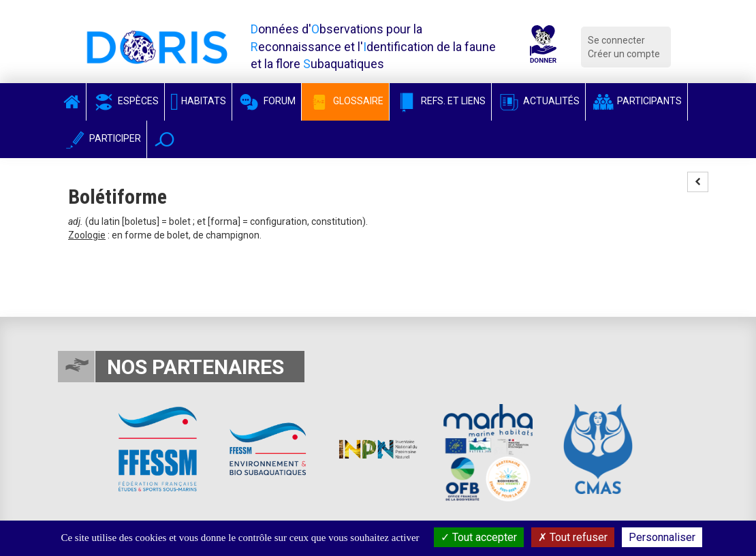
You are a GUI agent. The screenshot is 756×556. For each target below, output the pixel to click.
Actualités (538, 101)
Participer (102, 138)
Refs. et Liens (440, 101)
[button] (164, 139)
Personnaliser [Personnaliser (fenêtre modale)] (662, 537)
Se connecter (616, 40)
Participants (636, 101)
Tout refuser (573, 537)
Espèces (125, 101)
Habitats (198, 101)
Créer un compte (624, 54)
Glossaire (345, 101)
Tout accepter (479, 537)
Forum (267, 101)
